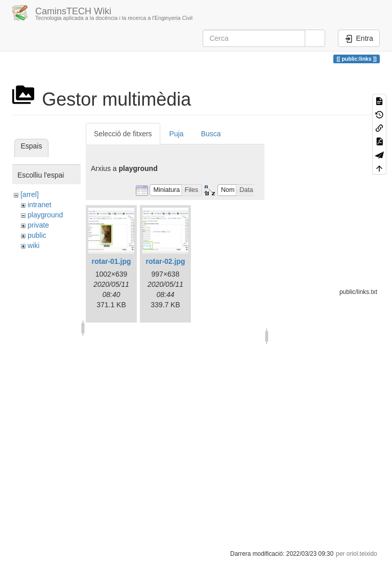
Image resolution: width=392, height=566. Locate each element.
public (37, 235)
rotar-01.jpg (111, 261)
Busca (211, 134)
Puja (177, 134)
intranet (40, 205)
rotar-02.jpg (165, 261)
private (38, 225)
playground (45, 215)
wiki (33, 245)
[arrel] (30, 194)
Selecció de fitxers (123, 134)
